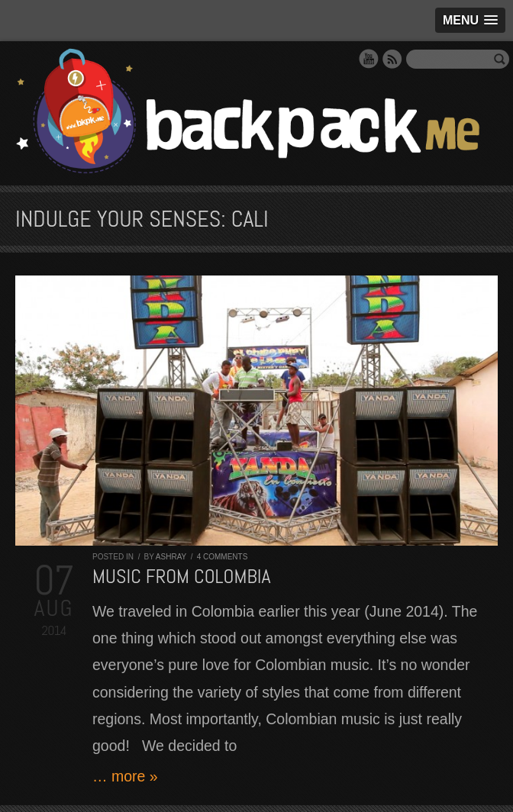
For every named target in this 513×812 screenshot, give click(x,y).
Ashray (171, 557)
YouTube (369, 59)
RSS (392, 59)
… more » (125, 776)
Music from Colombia (182, 577)
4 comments (223, 557)
